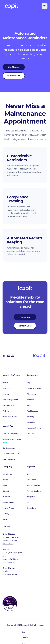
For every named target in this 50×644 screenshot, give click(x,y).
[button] (45, 6)
